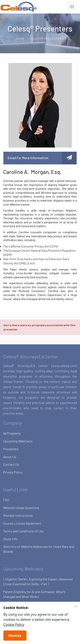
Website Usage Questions (21, 508)
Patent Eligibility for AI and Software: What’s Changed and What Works (34, 594)
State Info (10, 539)
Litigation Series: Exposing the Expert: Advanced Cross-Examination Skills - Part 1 (38, 581)
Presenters (11, 449)
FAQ (6, 500)
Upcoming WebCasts (18, 441)
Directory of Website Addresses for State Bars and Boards (39, 549)
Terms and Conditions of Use (23, 531)
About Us (10, 457)
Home (20, 39)
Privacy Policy (13, 472)
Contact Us (11, 464)
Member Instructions (18, 515)
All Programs (12, 433)
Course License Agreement (22, 523)
